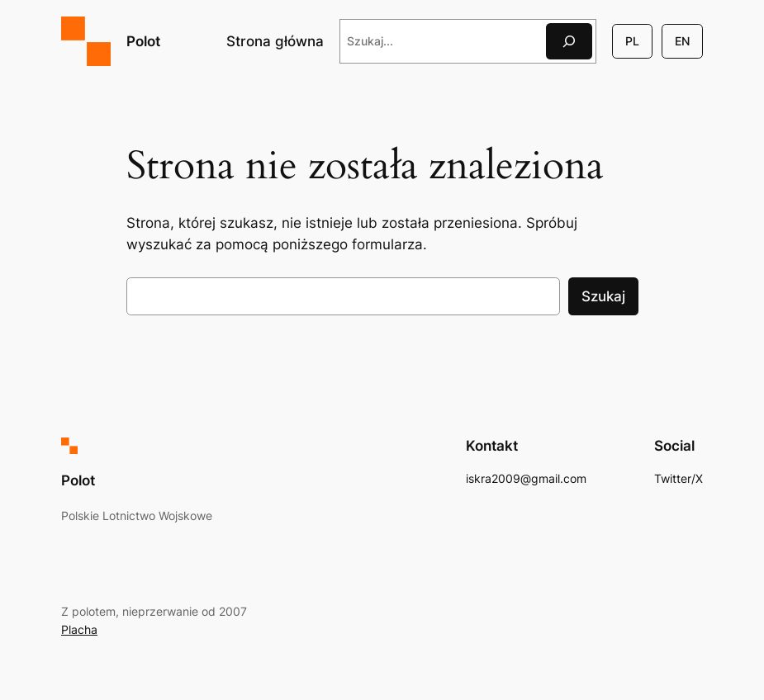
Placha (79, 629)
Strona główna (275, 41)
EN (682, 41)
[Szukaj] (569, 41)
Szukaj (603, 296)
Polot (143, 41)
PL (632, 41)
